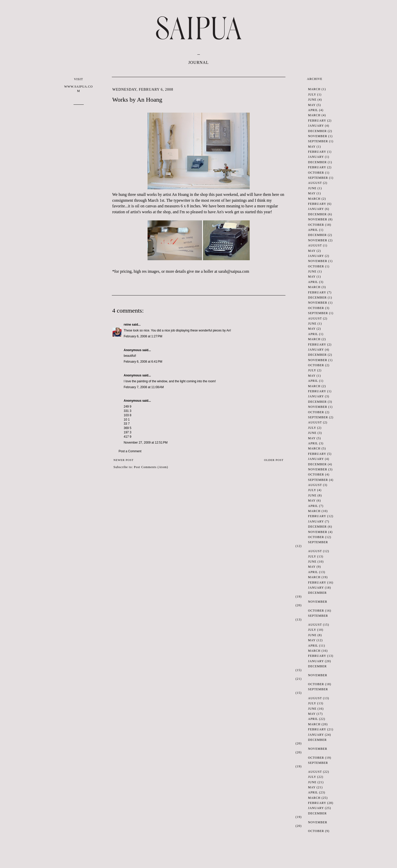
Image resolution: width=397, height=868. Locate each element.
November (318, 136)
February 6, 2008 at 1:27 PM (143, 336)
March (314, 89)
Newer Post (124, 460)
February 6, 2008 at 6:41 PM (143, 362)
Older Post (274, 460)
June (312, 100)
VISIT (79, 85)
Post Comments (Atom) (151, 467)
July (312, 94)
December (317, 131)
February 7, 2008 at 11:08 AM (144, 387)
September (318, 141)
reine (128, 325)
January (316, 126)
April (313, 110)
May (312, 105)
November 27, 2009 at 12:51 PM (146, 443)
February (317, 121)
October (316, 173)
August (315, 183)
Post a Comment (130, 451)
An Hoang (180, 194)
